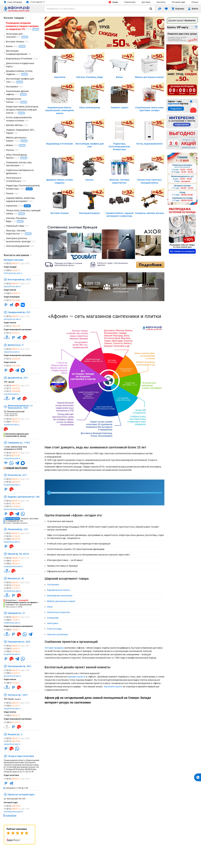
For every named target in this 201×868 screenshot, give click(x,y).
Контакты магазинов (18, 255)
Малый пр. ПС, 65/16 (18, 554)
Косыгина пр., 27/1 (17, 475)
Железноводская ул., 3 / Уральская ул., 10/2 (20, 407)
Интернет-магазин (14, 260)
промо (29, 189)
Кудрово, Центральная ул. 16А (24, 497)
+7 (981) (12, 270)
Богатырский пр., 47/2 (19, 280)
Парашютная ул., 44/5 (19, 642)
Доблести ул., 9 (16, 345)
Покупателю (130, 2)
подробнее (11, 815)
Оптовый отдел (179, 2)
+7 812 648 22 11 (36, 2)
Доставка (146, 2)
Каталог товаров (15, 18)
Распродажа (13, 519)
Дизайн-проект (182, 20)
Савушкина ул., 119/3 (19, 443)
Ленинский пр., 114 (18, 529)
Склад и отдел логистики (21, 756)
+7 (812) (17, 263)
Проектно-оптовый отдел (21, 794)
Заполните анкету (113, 687)
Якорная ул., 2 (15, 734)
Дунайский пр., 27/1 (18, 378)
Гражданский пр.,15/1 (19, 312)
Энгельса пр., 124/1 (18, 695)
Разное (195, 2)
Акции (113, 2)
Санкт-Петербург (13, 2)
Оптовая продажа (54, 648)
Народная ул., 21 (16, 613)
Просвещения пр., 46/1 (20, 666)
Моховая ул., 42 (16, 578)
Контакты (161, 2)
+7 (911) (12, 300)
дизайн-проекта (77, 677)
